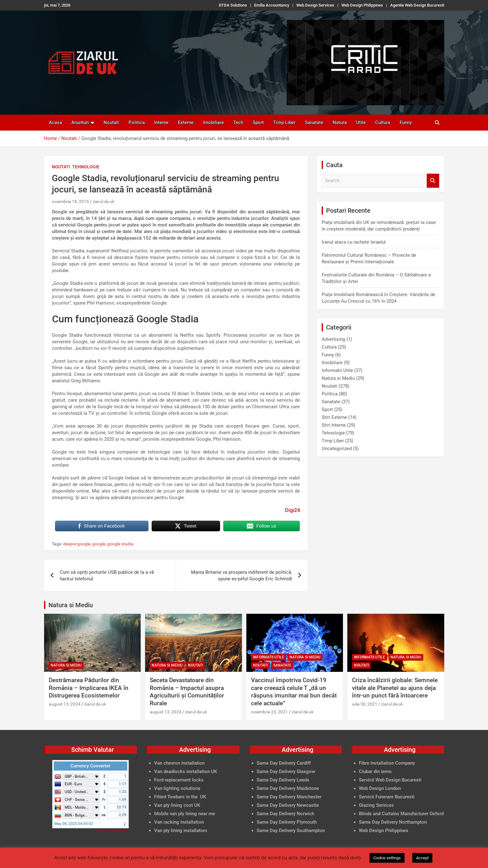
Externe (186, 122)
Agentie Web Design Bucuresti (417, 5)
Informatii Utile (337, 370)
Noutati (111, 122)
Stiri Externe (334, 417)
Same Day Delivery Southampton (291, 831)
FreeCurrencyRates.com (112, 830)
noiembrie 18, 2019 (70, 201)
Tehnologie (86, 167)
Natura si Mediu (338, 378)
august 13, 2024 (65, 704)
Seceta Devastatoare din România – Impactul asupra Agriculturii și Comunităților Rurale (187, 692)
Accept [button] (422, 858)
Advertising (333, 339)
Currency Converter (90, 766)
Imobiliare (213, 122)
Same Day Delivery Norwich (285, 814)
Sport (258, 122)
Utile (361, 122)
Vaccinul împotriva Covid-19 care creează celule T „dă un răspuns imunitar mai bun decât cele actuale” (294, 692)
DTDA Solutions (233, 5)
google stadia (120, 544)
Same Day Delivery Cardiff (284, 763)
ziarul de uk (103, 201)
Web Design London (380, 788)
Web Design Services (315, 5)
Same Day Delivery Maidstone (288, 788)
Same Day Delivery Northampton (393, 822)
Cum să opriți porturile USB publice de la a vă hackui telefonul (107, 575)
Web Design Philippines (362, 5)
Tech (238, 122)
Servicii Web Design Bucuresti (390, 780)
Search (433, 181)
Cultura (383, 122)
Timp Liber (284, 122)
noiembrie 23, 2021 (269, 712)
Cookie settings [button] (387, 858)
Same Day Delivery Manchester (289, 797)
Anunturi (80, 122)
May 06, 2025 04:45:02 (74, 824)
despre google (77, 544)
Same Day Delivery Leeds (283, 780)
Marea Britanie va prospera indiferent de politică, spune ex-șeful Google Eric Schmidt (241, 575)
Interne (161, 122)
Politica (137, 122)
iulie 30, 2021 (365, 704)
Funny (406, 122)
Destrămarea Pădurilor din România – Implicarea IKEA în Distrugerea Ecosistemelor (89, 688)
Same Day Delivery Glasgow (286, 771)
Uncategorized (337, 449)
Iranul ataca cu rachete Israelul (354, 242)
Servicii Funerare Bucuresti (387, 797)
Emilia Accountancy (272, 5)
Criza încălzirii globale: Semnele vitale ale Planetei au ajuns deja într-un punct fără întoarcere (395, 688)
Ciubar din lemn (375, 771)
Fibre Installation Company (387, 763)
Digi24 (292, 510)
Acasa (55, 122)
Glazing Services (376, 805)
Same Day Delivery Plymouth (287, 822)
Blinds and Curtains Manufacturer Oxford (401, 814)
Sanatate (314, 122)
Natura (340, 122)
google (99, 544)
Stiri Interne (334, 425)
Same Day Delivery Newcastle (288, 805)
